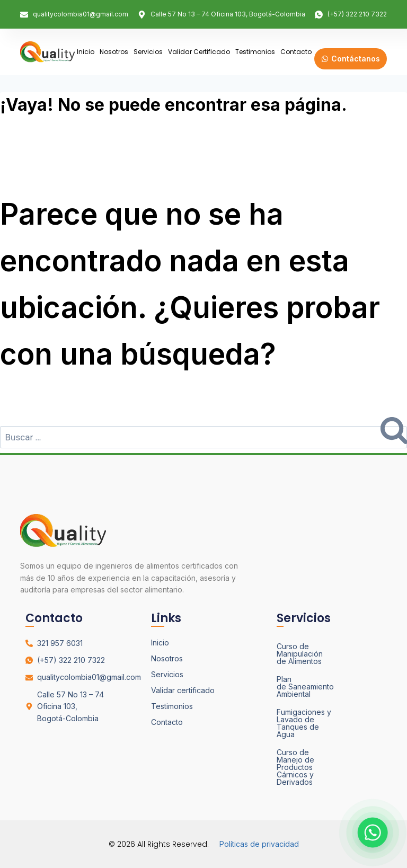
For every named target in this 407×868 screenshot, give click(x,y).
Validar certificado (199, 52)
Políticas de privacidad (259, 844)
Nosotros (114, 52)
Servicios (148, 52)
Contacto (296, 52)
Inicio (86, 52)
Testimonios (255, 52)
